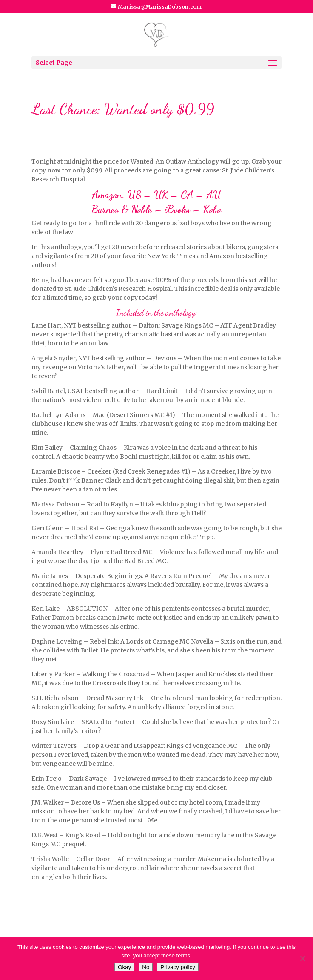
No (146, 967)
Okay (124, 967)
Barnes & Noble (122, 209)
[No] (302, 958)
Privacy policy (178, 967)
